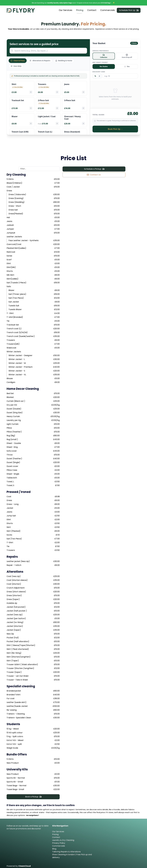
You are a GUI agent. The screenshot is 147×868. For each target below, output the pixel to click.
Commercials (59, 845)
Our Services (58, 831)
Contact (56, 837)
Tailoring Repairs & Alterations (66, 851)
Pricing (55, 834)
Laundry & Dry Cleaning (63, 840)
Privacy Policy (59, 843)
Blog (54, 848)
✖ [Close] (114, 3)
